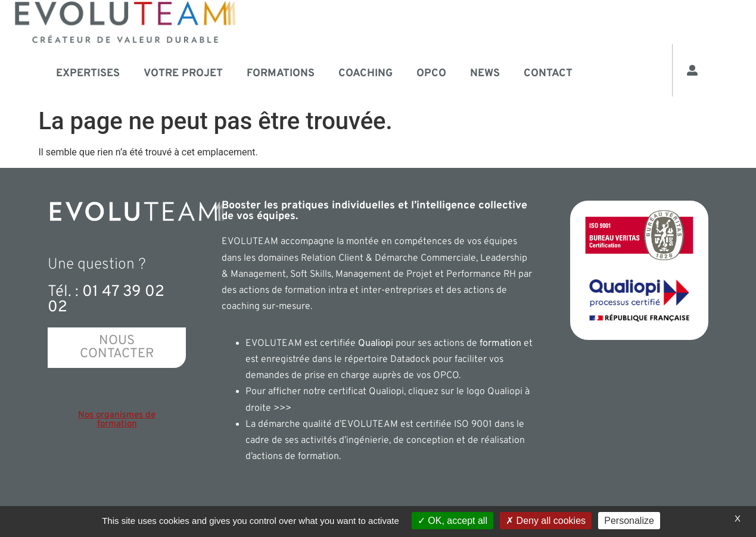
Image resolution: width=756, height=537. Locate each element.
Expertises (88, 74)
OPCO (431, 74)
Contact (548, 74)
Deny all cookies (546, 521)
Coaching (365, 74)
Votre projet (183, 74)
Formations (281, 74)
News (485, 74)
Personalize (629, 521)
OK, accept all (452, 521)
